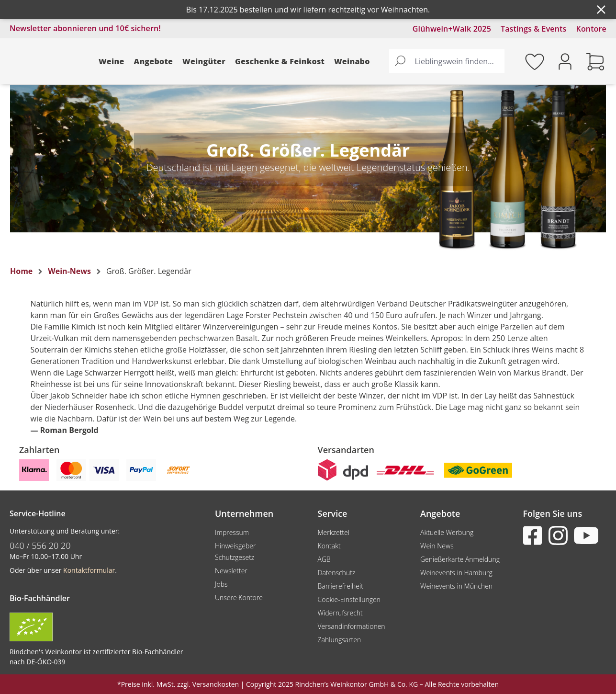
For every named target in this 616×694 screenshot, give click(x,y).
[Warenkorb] (595, 61)
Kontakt (329, 546)
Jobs (221, 584)
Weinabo (352, 61)
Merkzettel (334, 532)
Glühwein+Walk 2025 (452, 29)
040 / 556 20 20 (40, 546)
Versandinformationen (352, 626)
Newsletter (231, 571)
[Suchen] (400, 61)
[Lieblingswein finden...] (458, 61)
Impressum (232, 532)
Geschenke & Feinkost (280, 61)
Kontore (591, 29)
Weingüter (204, 61)
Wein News (437, 546)
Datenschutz (337, 573)
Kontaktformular (89, 570)
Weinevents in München (456, 586)
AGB (324, 559)
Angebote (154, 61)
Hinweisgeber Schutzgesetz (235, 552)
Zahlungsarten (340, 640)
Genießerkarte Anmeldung (460, 559)
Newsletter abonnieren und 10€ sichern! (85, 28)
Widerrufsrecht (340, 613)
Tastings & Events (534, 29)
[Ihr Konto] (565, 61)
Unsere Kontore (239, 597)
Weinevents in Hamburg (456, 573)
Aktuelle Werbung (447, 532)
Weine (112, 61)
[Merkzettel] (535, 61)
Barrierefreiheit (341, 586)
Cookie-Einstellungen (349, 599)
